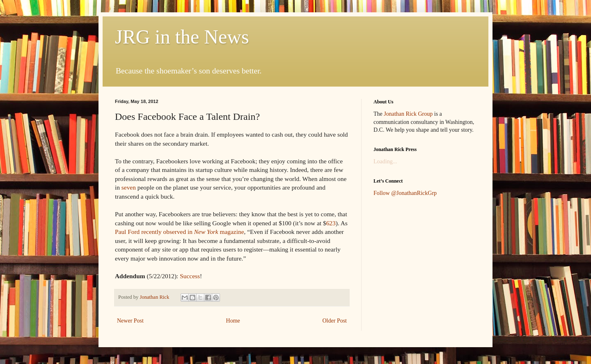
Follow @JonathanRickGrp (405, 193)
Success (190, 276)
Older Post (335, 321)
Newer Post (130, 321)
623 (331, 223)
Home (233, 321)
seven (129, 187)
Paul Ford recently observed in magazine (179, 232)
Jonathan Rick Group (408, 114)
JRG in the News (182, 37)
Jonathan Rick (155, 297)
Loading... (385, 161)
